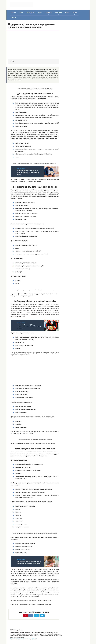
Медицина (58, 12)
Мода (67, 12)
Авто (21, 12)
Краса (40, 12)
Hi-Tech (14, 12)
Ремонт (14, 18)
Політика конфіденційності (29, 639)
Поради (74, 12)
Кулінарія (49, 12)
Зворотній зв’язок (15, 639)
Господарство (30, 12)
